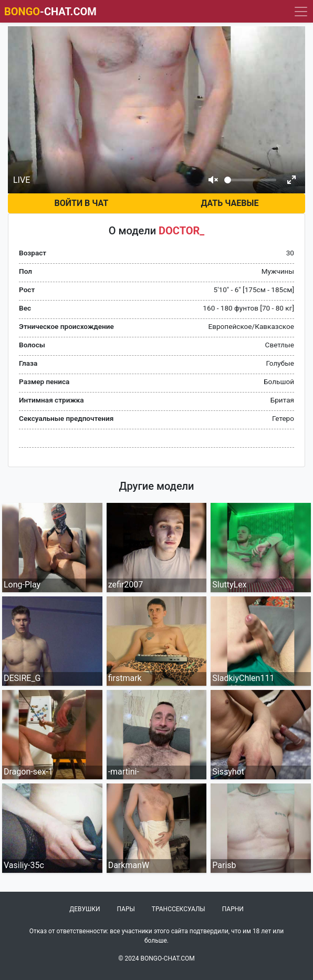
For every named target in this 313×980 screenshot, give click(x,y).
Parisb (224, 865)
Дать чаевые (229, 203)
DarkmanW (129, 865)
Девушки (85, 909)
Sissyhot (228, 772)
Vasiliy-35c (24, 865)
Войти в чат (82, 203)
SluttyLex (229, 585)
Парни (233, 909)
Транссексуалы (179, 909)
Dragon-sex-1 (28, 772)
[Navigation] (301, 12)
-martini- (124, 772)
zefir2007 (126, 585)
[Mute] (213, 180)
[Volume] (250, 180)
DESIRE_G (22, 678)
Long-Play (22, 585)
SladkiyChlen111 (243, 678)
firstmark (125, 678)
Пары (126, 909)
